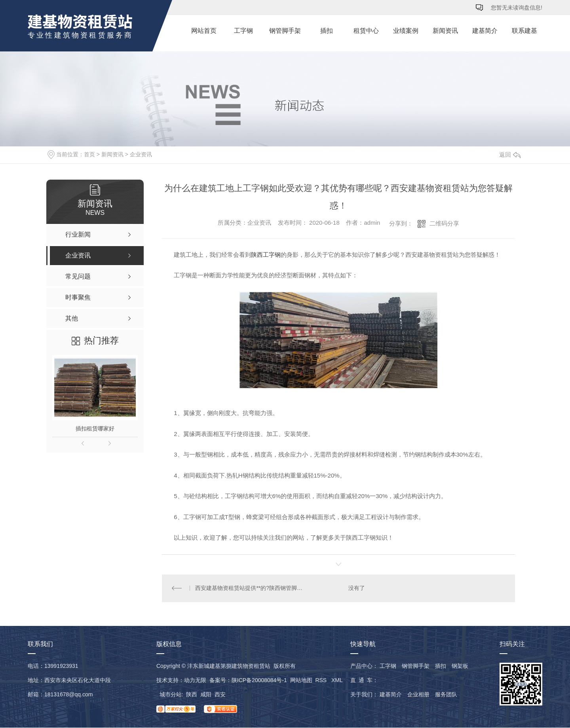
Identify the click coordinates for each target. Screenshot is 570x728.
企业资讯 (141, 154)
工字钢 (243, 31)
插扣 (327, 31)
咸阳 (206, 695)
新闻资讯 (445, 31)
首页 (89, 154)
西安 (220, 695)
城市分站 (171, 695)
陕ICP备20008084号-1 (259, 681)
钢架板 (460, 666)
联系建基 (524, 31)
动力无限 (195, 681)
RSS (322, 681)
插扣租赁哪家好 (95, 428)
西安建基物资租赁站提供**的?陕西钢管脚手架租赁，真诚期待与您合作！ (250, 588)
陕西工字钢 (266, 255)
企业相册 (418, 695)
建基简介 (485, 31)
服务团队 (446, 695)
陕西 (192, 695)
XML (337, 681)
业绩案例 (406, 31)
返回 (510, 155)
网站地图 (301, 681)
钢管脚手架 (285, 31)
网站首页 (204, 31)
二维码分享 (444, 223)
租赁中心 (366, 31)
